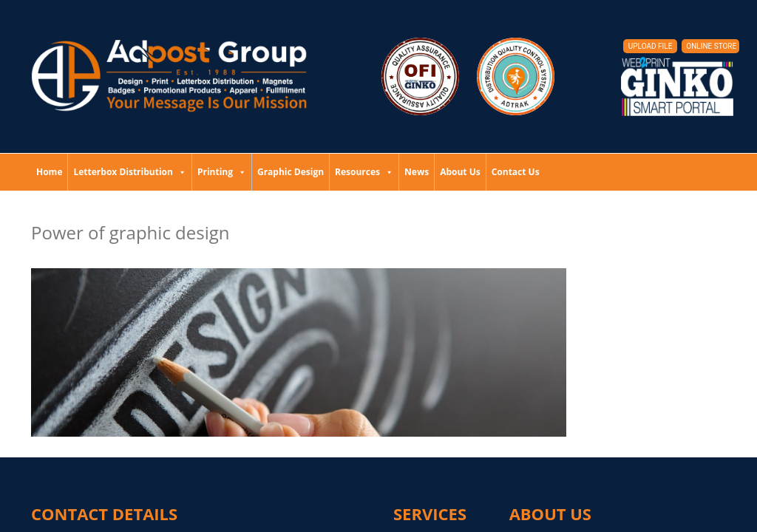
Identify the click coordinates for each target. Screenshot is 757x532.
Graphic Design (291, 172)
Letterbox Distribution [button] (129, 172)
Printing (222, 172)
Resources (364, 172)
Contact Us (516, 172)
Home (49, 172)
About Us (460, 172)
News (417, 172)
